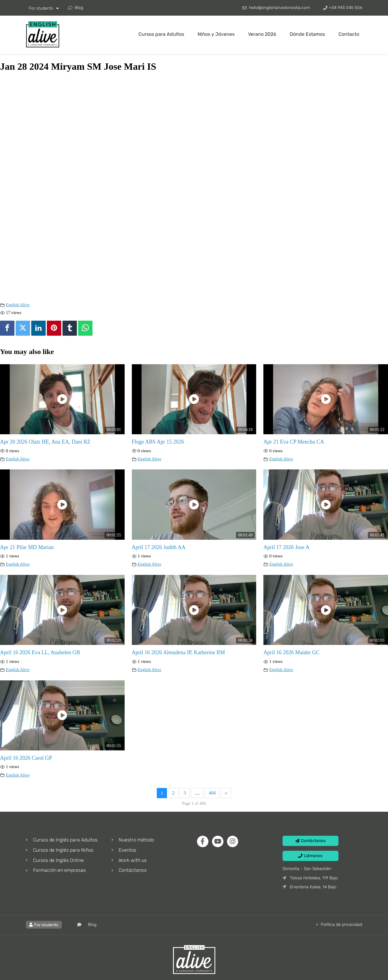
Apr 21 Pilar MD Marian (27, 547)
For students (44, 8)
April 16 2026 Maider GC (291, 652)
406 (212, 793)
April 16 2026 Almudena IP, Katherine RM (178, 652)
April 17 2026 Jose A (286, 547)
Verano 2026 (262, 34)
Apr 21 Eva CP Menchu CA (294, 442)
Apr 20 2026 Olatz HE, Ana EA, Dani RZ (45, 442)
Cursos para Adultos (161, 34)
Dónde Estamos (307, 34)
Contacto (349, 34)
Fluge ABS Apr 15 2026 (158, 442)
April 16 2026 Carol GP (26, 758)
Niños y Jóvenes (216, 34)
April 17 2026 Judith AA (159, 547)
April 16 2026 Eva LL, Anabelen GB (40, 652)
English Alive (18, 305)
